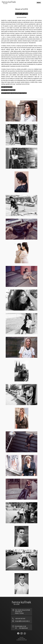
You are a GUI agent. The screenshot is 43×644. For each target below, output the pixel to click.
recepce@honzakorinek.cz (22, 621)
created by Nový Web (22, 640)
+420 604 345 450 (20, 619)
